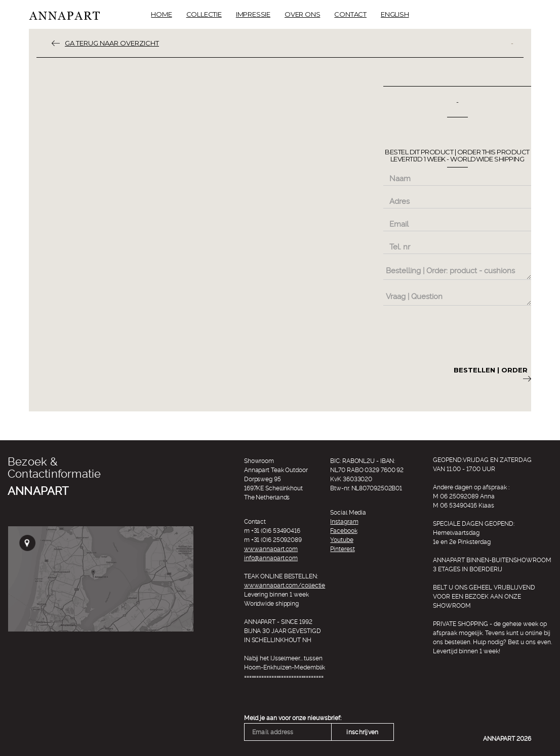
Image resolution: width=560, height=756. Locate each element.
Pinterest (342, 549)
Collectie (204, 14)
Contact (350, 14)
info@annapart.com (271, 558)
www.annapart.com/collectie (285, 585)
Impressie (253, 14)
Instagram (344, 522)
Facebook (344, 531)
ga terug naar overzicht (112, 43)
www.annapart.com (271, 549)
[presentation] (460, 334)
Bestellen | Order (492, 374)
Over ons (302, 14)
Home (161, 14)
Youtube (342, 540)
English (395, 14)
